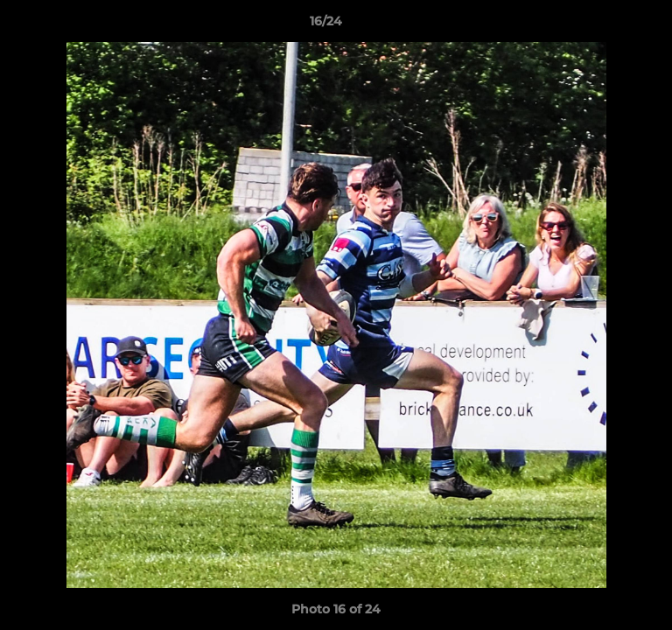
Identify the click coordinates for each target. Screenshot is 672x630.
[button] (609, 25)
